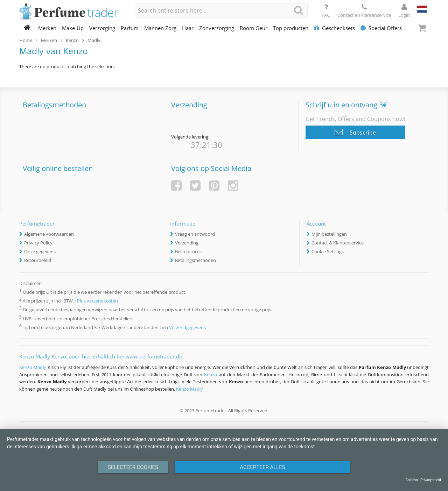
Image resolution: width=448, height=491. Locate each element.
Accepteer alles (262, 467)
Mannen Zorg (160, 28)
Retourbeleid (38, 260)
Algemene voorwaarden (49, 234)
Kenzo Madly (33, 367)
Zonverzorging (217, 28)
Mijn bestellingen (329, 234)
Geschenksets (334, 28)
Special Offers (381, 28)
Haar (188, 28)
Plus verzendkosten (97, 301)
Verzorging (102, 28)
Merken (47, 28)
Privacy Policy (38, 243)
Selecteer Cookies (133, 467)
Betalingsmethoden (195, 260)
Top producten (291, 28)
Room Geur (254, 28)
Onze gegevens (40, 251)
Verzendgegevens (187, 327)
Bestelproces (188, 251)
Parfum (130, 28)
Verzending (187, 243)
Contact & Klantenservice (338, 243)
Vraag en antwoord (195, 234)
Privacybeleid (431, 480)
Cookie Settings (328, 251)
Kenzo (211, 375)
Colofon (411, 480)
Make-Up (73, 28)
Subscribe (355, 132)
